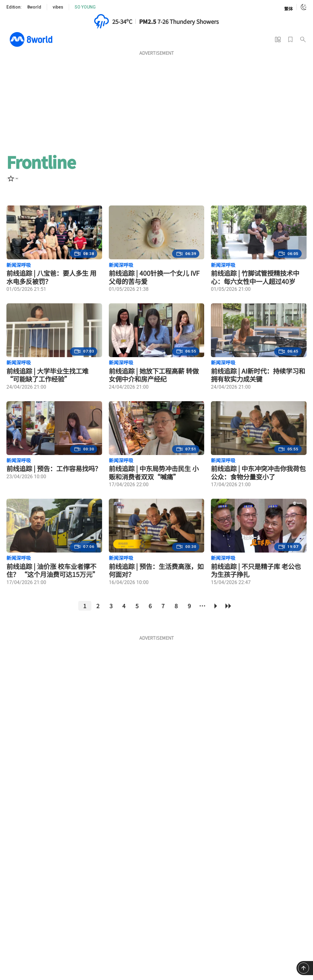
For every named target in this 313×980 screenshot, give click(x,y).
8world (34, 7)
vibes (58, 7)
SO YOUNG (85, 7)
